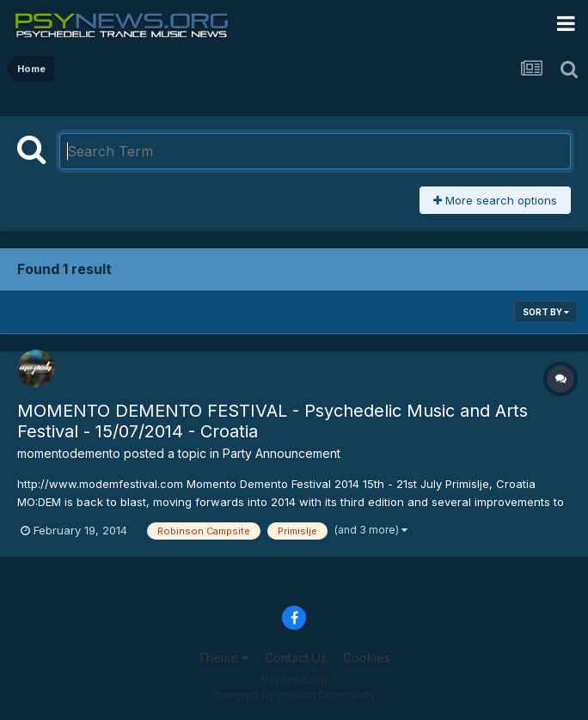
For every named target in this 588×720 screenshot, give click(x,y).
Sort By (546, 312)
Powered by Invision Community (294, 695)
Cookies (367, 658)
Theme (223, 658)
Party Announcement (282, 453)
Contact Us (296, 658)
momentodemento (69, 453)
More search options (495, 200)
